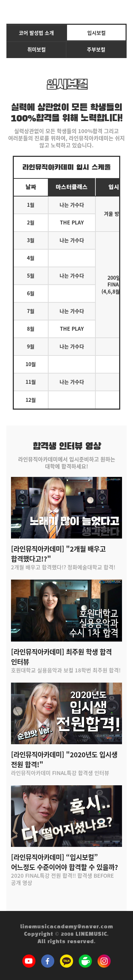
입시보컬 (96, 33)
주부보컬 (96, 49)
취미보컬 (37, 49)
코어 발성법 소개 (36, 33)
